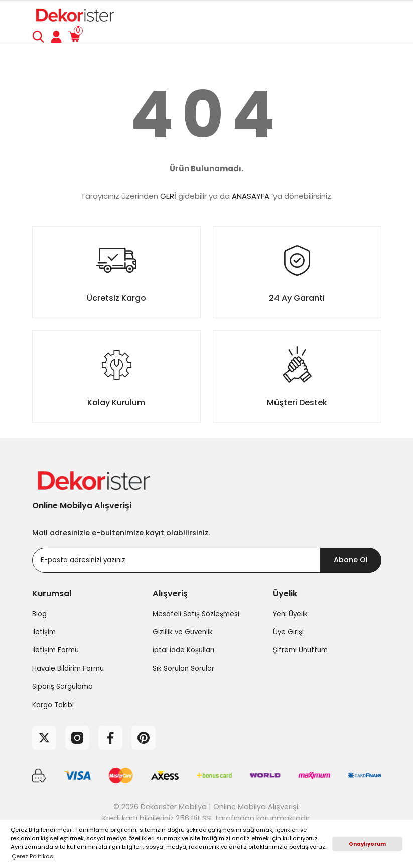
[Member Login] (56, 37)
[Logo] (74, 15)
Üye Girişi (288, 632)
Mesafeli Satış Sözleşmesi (196, 614)
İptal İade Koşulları (183, 650)
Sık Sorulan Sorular (183, 669)
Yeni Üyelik (290, 614)
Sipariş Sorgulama (62, 687)
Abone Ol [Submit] (351, 560)
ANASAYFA (251, 196)
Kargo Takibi (53, 705)
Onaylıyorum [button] (367, 844)
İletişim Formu (55, 650)
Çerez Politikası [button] (33, 856)
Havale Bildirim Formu (68, 669)
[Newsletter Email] (207, 560)
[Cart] (74, 37)
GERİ (168, 196)
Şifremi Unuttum (300, 650)
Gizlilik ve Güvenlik (183, 632)
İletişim (44, 632)
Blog (39, 614)
